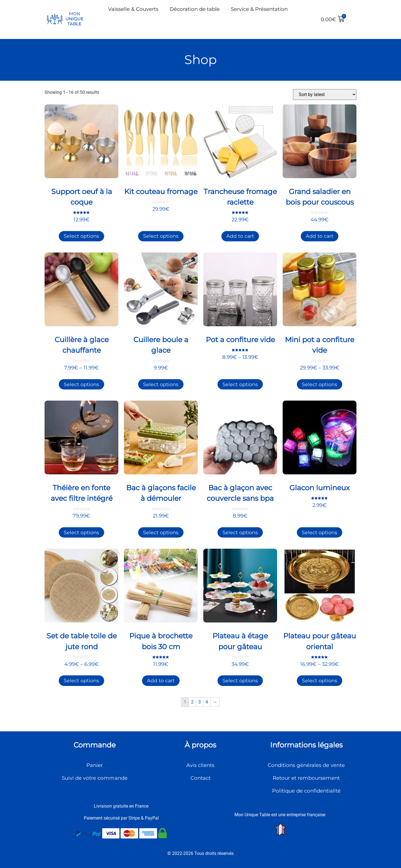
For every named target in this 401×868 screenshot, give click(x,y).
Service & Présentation (259, 9)
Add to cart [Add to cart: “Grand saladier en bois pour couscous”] (320, 236)
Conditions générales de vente (306, 765)
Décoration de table (195, 9)
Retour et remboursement (306, 778)
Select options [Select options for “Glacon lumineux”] (320, 532)
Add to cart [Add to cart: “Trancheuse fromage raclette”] (240, 236)
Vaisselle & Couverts (133, 9)
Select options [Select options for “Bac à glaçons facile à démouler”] (161, 532)
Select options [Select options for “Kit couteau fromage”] (161, 236)
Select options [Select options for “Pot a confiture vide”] (240, 384)
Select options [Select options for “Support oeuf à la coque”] (81, 236)
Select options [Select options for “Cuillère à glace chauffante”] (81, 384)
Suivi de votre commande (95, 778)
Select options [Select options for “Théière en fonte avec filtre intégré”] (81, 532)
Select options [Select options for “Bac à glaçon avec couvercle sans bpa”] (240, 532)
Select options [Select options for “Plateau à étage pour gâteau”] (240, 681)
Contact (200, 778)
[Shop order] (325, 95)
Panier (95, 765)
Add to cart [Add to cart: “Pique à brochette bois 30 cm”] (161, 681)
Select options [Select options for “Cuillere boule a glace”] (161, 384)
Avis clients (200, 765)
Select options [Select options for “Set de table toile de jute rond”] (81, 681)
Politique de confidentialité (306, 791)
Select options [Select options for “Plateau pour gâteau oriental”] (320, 681)
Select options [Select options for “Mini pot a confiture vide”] (320, 384)
